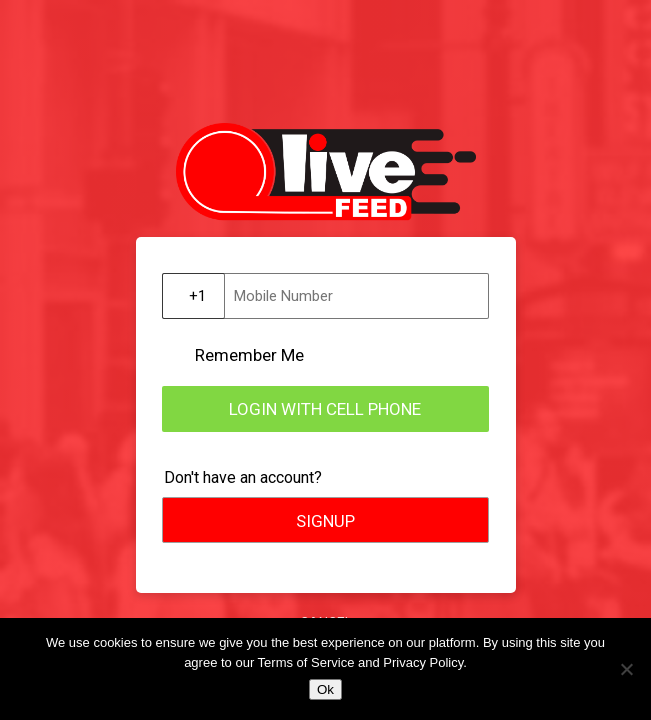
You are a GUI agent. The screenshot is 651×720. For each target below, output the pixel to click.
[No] (626, 669)
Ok (325, 689)
